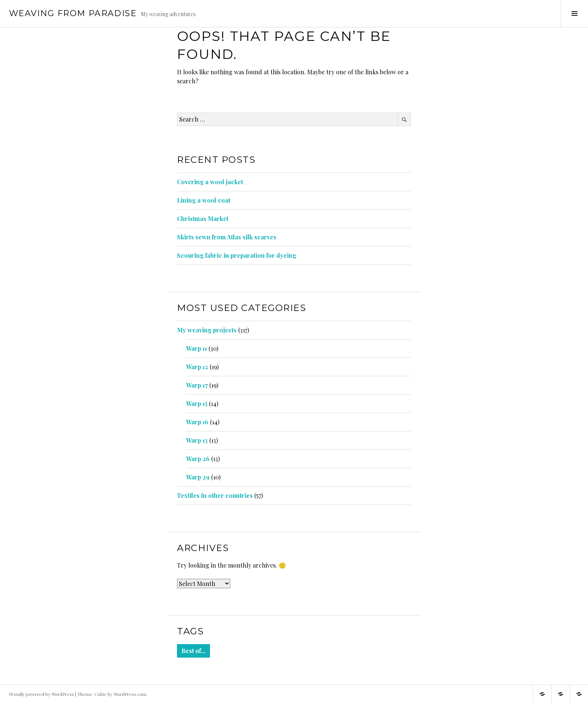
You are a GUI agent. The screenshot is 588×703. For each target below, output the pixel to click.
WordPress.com (130, 694)
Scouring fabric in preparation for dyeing (237, 255)
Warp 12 (197, 367)
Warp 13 (197, 440)
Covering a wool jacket (210, 182)
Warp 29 (198, 477)
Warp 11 (196, 348)
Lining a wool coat (204, 200)
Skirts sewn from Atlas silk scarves (227, 237)
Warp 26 (198, 459)
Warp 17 (197, 385)
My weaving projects (207, 330)
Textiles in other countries (215, 495)
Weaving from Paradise (73, 13)
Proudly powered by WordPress (41, 694)
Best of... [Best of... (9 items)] (193, 651)
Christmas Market (203, 219)
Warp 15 (197, 403)
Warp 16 (197, 422)
